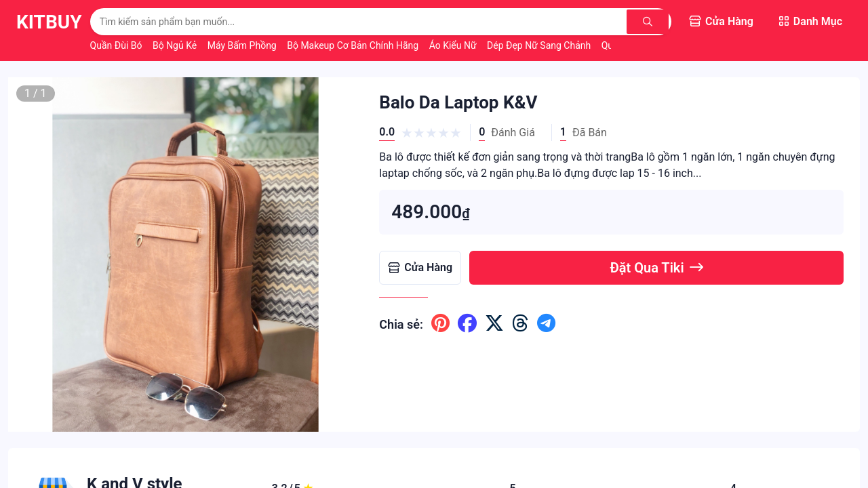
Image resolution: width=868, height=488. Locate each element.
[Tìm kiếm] (649, 22)
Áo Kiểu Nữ (454, 45)
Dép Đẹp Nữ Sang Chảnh (540, 45)
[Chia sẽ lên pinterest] (440, 324)
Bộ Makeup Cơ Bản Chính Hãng (354, 45)
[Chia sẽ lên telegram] (546, 324)
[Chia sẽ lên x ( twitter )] (494, 324)
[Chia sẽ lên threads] (520, 324)
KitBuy (49, 22)
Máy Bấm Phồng (243, 45)
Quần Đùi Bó (117, 45)
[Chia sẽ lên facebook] (467, 324)
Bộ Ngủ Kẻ (176, 45)
